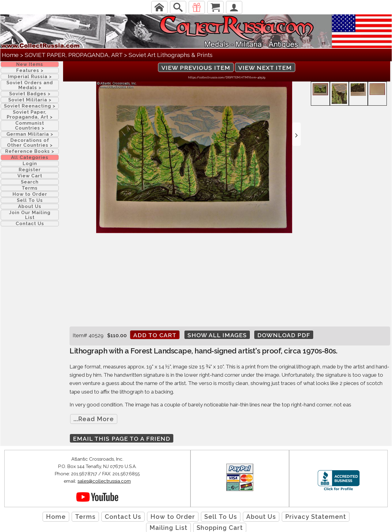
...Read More (94, 419)
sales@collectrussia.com (104, 481)
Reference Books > (30, 151)
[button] (296, 134)
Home (10, 55)
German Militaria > (30, 134)
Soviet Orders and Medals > (30, 85)
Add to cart (155, 335)
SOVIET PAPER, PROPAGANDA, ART (74, 55)
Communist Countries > (30, 126)
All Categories (30, 157)
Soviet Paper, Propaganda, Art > (30, 115)
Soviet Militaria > (30, 100)
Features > (30, 70)
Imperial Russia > (30, 77)
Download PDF (284, 335)
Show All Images (217, 335)
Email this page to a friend (122, 439)
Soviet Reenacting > (30, 106)
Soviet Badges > (30, 94)
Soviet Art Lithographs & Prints (171, 55)
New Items (30, 64)
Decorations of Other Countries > (30, 143)
